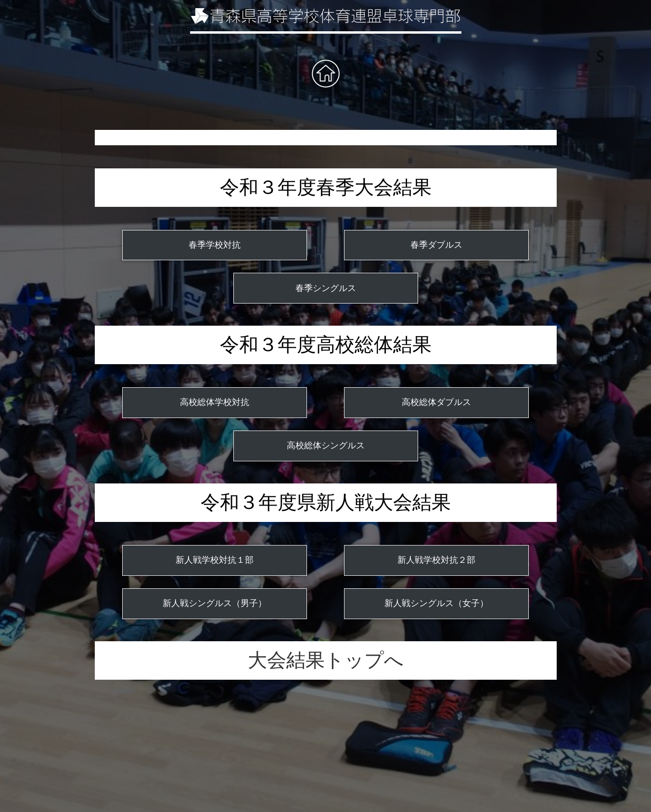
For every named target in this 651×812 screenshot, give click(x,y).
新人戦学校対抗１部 (215, 560)
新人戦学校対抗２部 (436, 560)
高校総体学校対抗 (215, 402)
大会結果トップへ (326, 660)
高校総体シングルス (326, 445)
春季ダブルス (436, 245)
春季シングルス (326, 288)
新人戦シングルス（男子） (215, 603)
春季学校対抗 (215, 245)
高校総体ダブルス (436, 402)
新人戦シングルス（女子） (436, 603)
